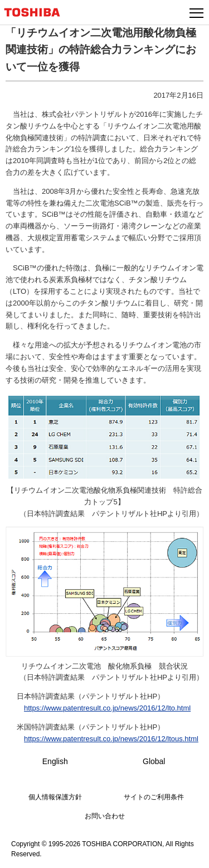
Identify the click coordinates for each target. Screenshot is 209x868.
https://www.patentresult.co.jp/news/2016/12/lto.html (107, 708)
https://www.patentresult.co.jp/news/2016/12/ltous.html (111, 739)
